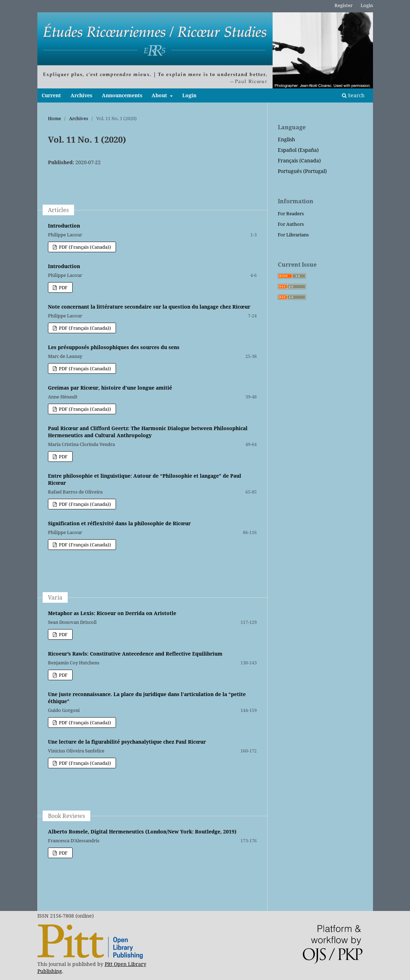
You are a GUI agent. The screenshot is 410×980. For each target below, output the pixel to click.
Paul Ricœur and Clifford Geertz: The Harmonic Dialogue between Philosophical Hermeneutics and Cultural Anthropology (148, 432)
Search (353, 95)
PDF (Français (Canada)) (84, 247)
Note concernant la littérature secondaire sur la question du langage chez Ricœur (149, 307)
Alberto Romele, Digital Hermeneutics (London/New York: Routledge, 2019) (142, 832)
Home (54, 118)
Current (51, 95)
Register (344, 5)
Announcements (122, 95)
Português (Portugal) (302, 171)
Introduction (64, 226)
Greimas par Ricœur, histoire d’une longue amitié (110, 388)
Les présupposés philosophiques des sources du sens (114, 347)
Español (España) (298, 150)
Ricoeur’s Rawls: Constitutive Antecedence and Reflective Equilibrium (135, 654)
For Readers (291, 213)
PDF (63, 287)
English (286, 139)
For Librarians (293, 235)
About (160, 95)
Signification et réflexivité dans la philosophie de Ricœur (119, 523)
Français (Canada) (299, 160)
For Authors (291, 224)
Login (189, 95)
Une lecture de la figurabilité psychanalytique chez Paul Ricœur (127, 742)
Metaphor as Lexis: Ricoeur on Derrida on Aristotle (112, 613)
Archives (81, 95)
